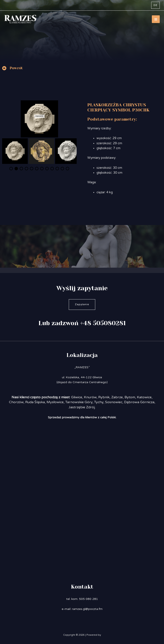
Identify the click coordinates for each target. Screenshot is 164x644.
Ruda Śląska (35, 402)
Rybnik (104, 397)
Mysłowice (55, 402)
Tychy (99, 402)
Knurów (90, 397)
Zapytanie (82, 304)
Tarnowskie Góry (79, 402)
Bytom (130, 397)
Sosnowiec (114, 402)
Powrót (16, 68)
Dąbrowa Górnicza (139, 402)
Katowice (144, 397)
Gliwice (77, 397)
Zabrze (117, 397)
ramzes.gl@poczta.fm (87, 609)
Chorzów (16, 402)
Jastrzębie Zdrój (82, 407)
